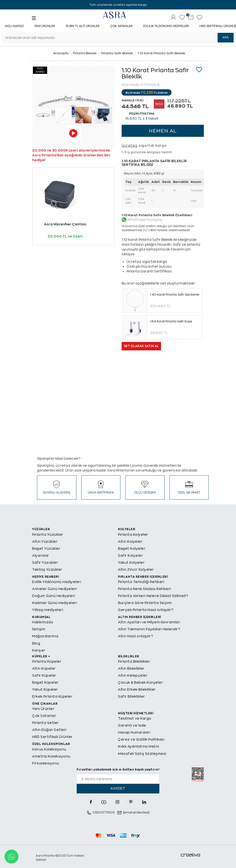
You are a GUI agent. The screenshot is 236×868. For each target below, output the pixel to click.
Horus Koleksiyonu (49, 749)
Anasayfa (61, 53)
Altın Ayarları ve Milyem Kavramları (149, 622)
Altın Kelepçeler (133, 675)
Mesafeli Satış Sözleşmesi (142, 754)
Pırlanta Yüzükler (48, 535)
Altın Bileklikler (131, 668)
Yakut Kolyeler (131, 562)
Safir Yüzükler (45, 562)
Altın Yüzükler (45, 542)
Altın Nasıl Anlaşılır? (136, 636)
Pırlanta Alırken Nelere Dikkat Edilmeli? (153, 596)
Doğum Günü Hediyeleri (54, 596)
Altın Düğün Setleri (49, 730)
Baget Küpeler (45, 682)
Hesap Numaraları (134, 732)
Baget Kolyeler (132, 549)
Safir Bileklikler (132, 696)
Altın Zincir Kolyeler (136, 569)
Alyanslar (41, 556)
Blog (36, 643)
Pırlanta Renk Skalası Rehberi (144, 589)
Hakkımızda (43, 622)
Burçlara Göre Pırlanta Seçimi (145, 603)
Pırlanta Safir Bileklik (117, 53)
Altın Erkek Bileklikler (137, 689)
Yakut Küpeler (45, 689)
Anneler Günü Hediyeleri (55, 589)
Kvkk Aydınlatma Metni (139, 746)
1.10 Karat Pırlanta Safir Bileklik (161, 53)
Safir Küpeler (44, 675)
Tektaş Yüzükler (47, 569)
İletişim (39, 629)
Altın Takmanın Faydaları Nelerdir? (149, 629)
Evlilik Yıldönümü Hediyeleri (166, 26)
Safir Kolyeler (130, 556)
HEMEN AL (163, 131)
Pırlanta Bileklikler (134, 661)
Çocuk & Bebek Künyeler (140, 682)
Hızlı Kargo (14, 26)
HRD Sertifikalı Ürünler (52, 737)
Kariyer (39, 650)
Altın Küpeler (44, 668)
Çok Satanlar (122, 26)
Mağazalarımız (45, 636)
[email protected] (136, 812)
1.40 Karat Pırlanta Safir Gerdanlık (175, 295)
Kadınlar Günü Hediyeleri (55, 603)
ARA (226, 37)
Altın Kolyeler (130, 542)
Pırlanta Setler (45, 723)
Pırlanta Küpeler (47, 661)
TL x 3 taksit (142, 118)
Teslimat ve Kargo (135, 718)
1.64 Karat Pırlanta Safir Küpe (171, 321)
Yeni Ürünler (45, 26)
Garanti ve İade (132, 725)
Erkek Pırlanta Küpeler (52, 696)
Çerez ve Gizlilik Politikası (141, 739)
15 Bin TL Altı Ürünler (83, 26)
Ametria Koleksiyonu (51, 756)
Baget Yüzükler (46, 549)
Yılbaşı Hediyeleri (48, 610)
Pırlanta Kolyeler (133, 535)
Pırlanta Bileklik (85, 53)
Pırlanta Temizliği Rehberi (141, 582)
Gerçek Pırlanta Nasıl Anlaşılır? (146, 610)
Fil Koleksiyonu (46, 763)
